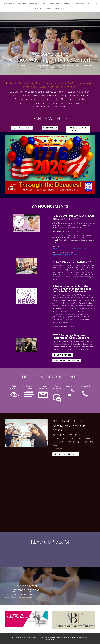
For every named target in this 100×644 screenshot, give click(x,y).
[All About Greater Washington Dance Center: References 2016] (74, 585)
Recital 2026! (34, 4)
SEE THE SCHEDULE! (22, 128)
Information (79, 4)
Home (5, 4)
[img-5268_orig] (26, 273)
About (11, 4)
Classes (43, 4)
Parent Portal (61, 9)
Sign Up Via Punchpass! (66, 454)
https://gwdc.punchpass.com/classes (65, 255)
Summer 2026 (23, 4)
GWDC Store (93, 4)
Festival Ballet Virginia (42, 9)
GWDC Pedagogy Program (67, 361)
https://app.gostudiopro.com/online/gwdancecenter (70, 249)
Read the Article (63, 355)
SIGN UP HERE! (50, 128)
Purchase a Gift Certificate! (78, 130)
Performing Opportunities (60, 4)
